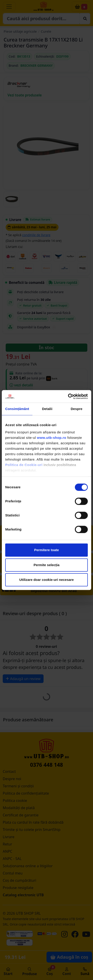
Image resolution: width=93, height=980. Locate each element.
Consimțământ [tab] (17, 409)
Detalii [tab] (47, 409)
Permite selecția (46, 565)
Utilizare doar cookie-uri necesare (46, 580)
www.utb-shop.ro (52, 438)
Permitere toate (46, 550)
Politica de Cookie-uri (24, 465)
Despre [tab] (77, 409)
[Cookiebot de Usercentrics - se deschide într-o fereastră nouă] (68, 396)
